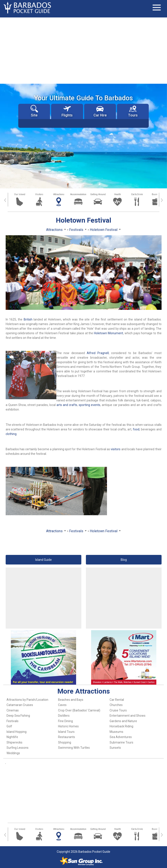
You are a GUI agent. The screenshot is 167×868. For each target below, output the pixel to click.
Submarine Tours (121, 742)
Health (118, 194)
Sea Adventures (121, 737)
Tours (133, 111)
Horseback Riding (121, 726)
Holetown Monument (109, 333)
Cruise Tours (118, 710)
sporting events (89, 405)
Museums (116, 732)
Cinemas (13, 710)
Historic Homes (68, 726)
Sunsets (115, 748)
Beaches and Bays (71, 700)
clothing (11, 434)
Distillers (64, 716)
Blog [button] (124, 560)
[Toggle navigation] (157, 8)
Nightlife (12, 737)
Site (34, 111)
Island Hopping (17, 732)
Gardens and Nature (123, 721)
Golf (9, 726)
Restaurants (67, 737)
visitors (116, 449)
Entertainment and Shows (128, 716)
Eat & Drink (137, 194)
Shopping (65, 742)
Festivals (13, 721)
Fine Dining (65, 721)
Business (157, 194)
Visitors (39, 194)
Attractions (59, 194)
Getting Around (98, 194)
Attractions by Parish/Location (27, 700)
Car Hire (100, 111)
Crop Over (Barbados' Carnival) (79, 710)
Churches (116, 705)
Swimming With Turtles (74, 748)
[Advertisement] (83, 50)
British (28, 319)
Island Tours (66, 732)
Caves (62, 705)
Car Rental (117, 700)
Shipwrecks (14, 742)
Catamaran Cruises (20, 705)
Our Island (20, 194)
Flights (67, 111)
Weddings (13, 753)
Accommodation (78, 194)
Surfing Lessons (18, 748)
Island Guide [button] (43, 560)
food (136, 429)
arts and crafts (67, 405)
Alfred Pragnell (98, 353)
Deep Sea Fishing (18, 716)
